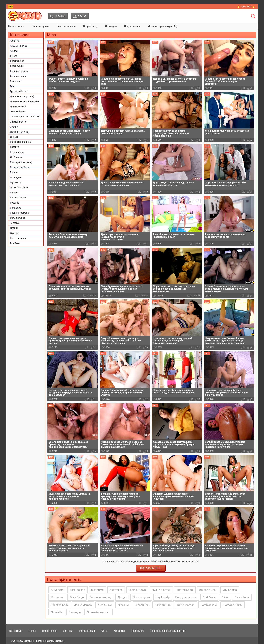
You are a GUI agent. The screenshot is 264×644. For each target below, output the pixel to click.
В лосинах (142, 605)
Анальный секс (19, 46)
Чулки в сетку (161, 590)
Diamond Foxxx (232, 605)
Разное (14, 193)
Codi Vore (209, 597)
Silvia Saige (77, 597)
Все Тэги (15, 243)
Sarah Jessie (209, 605)
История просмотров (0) (163, 26)
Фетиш (14, 228)
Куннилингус (17, 152)
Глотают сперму (101, 597)
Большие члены (19, 76)
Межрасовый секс (20, 167)
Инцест (14, 137)
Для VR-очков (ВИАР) (22, 96)
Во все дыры (208, 590)
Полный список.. (98, 612)
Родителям (138, 631)
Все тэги (68, 631)
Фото (104, 631)
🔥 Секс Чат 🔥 (246, 7)
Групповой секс (19, 91)
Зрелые (14, 127)
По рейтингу (90, 26)
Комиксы (57, 597)
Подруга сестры (186, 597)
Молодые (15, 177)
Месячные (105, 605)
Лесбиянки (16, 157)
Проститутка (141, 597)
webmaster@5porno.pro (54, 641)
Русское (15, 203)
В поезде (75, 612)
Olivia (225, 597)
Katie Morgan (186, 605)
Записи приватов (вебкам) (25, 117)
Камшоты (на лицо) (21, 142)
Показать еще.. (151, 568)
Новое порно (16, 26)
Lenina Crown (137, 590)
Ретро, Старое (18, 198)
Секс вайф (16, 208)
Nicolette (57, 612)
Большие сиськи (19, 71)
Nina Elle (123, 605)
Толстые (15, 223)
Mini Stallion (77, 590)
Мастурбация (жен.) (21, 162)
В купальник (163, 605)
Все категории (18, 238)
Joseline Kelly (60, 605)
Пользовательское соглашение (168, 631)
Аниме (14, 51)
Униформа (230, 590)
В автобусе (242, 597)
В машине (15, 81)
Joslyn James (83, 605)
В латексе (116, 590)
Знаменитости (18, 122)
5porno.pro (29, 641)
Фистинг (15, 233)
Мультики (16, 182)
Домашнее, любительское (24, 101)
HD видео (111, 26)
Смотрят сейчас (66, 26)
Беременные (17, 61)
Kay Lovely (162, 597)
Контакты (119, 631)
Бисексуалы (17, 66)
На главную (16, 631)
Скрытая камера (19, 213)
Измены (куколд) (20, 132)
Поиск (32, 631)
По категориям (40, 26)
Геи (12, 86)
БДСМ (14, 56)
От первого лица (19, 187)
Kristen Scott (185, 590)
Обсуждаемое (132, 26)
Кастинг (15, 147)
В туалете (57, 590)
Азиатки (15, 41)
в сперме (97, 590)
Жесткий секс (18, 112)
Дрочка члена (18, 106)
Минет (14, 172)
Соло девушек (18, 218)
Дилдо (122, 597)
